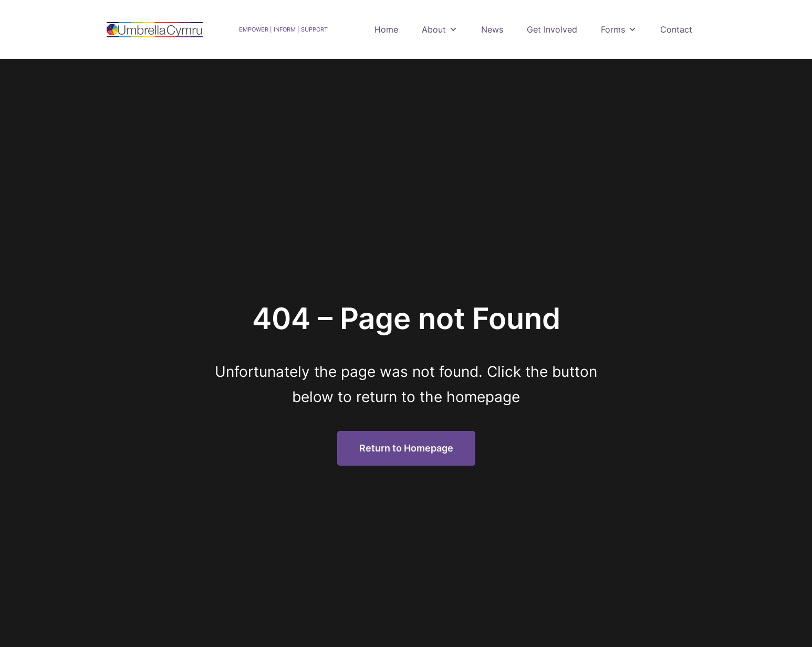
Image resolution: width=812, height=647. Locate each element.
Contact (676, 29)
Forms (619, 29)
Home (386, 29)
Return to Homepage (406, 448)
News (492, 29)
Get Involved (552, 29)
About (440, 29)
